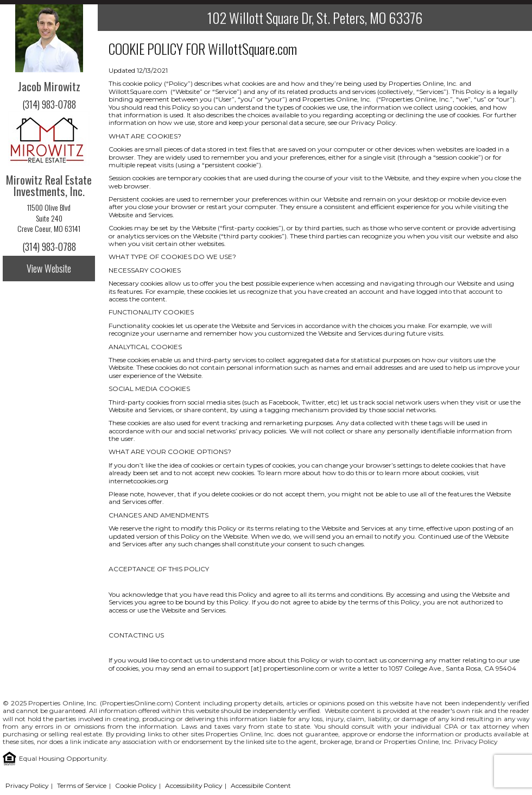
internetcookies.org (138, 481)
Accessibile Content (261, 785)
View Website (49, 268)
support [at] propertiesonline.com (277, 668)
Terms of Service (82, 785)
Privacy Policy (476, 742)
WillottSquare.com (252, 49)
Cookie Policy (136, 785)
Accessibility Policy (194, 785)
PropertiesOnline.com (137, 703)
